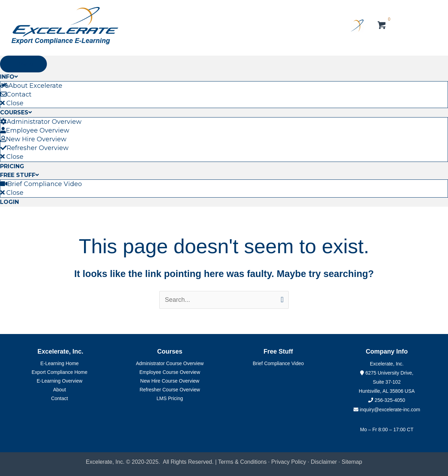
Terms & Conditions (242, 462)
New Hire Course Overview (170, 381)
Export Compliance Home (59, 372)
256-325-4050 (390, 400)
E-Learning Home (59, 363)
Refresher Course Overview (170, 390)
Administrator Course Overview (170, 363)
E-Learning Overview (60, 381)
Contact (59, 398)
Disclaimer (325, 462)
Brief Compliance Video (278, 363)
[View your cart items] (382, 26)
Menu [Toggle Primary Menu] (23, 64)
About (60, 390)
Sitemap (352, 462)
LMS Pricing (170, 398)
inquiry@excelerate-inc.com (387, 410)
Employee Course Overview (170, 372)
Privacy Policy (289, 462)
